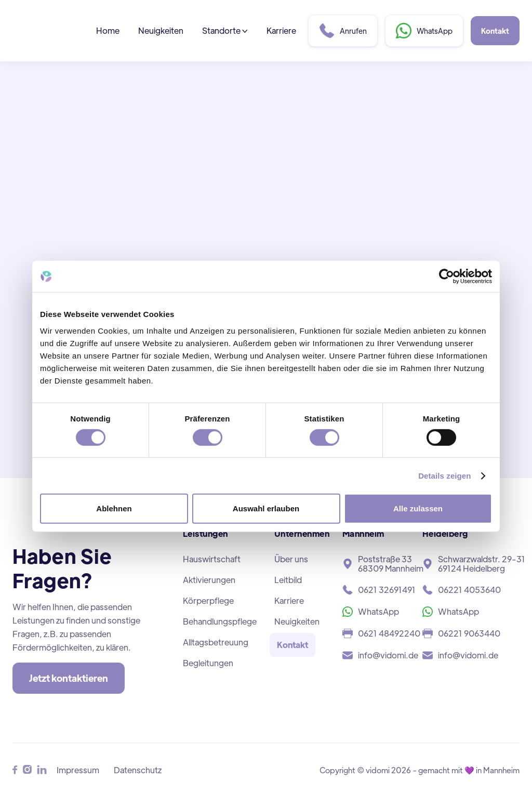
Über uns (291, 559)
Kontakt (495, 31)
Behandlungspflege (220, 621)
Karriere (281, 30)
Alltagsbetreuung (216, 642)
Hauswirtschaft (212, 559)
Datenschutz (138, 770)
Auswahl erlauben (266, 508)
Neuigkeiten (161, 30)
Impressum (78, 770)
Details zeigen (444, 476)
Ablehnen (114, 508)
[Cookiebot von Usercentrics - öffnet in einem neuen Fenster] (447, 276)
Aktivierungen (209, 580)
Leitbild (288, 580)
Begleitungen (208, 663)
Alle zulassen (418, 508)
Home (108, 30)
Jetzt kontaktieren (69, 678)
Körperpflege (208, 600)
